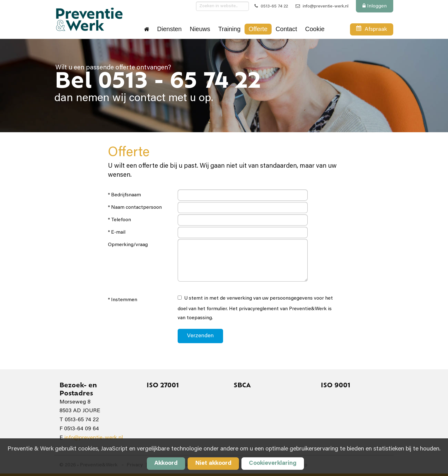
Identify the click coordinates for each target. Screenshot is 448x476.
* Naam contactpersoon (135, 208)
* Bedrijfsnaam (124, 195)
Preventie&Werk (89, 19)
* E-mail (117, 232)
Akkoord (166, 463)
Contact (286, 29)
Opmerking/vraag (128, 245)
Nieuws (200, 29)
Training (230, 29)
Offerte (258, 29)
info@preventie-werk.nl (322, 7)
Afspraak (371, 30)
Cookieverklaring (273, 463)
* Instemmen (123, 300)
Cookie (315, 29)
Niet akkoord (213, 463)
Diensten (169, 29)
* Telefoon (119, 220)
